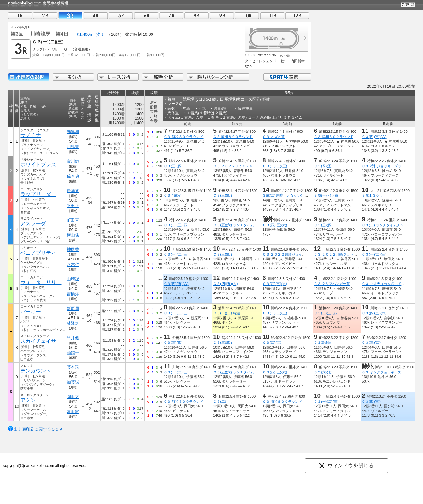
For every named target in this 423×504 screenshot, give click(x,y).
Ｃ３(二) (219, 402)
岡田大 (73, 397)
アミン (28, 400)
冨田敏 (73, 412)
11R (272, 15)
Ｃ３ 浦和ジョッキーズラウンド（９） (392, 166)
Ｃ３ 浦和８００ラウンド (183, 137)
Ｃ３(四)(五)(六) (374, 137)
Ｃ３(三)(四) (173, 166)
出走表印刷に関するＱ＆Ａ (38, 429)
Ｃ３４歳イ (172, 195)
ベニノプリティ (38, 253)
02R (45, 15)
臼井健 (73, 338)
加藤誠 (73, 382)
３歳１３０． (372, 195)
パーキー (31, 312)
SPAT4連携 (287, 77)
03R (70, 15)
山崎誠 (73, 279)
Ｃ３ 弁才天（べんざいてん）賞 (387, 284)
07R (171, 15)
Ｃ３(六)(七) (323, 372)
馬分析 (73, 77)
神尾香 (73, 249)
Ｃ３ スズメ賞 (274, 137)
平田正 (73, 206)
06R (146, 15)
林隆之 (73, 323)
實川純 (73, 161)
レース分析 (118, 77)
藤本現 (73, 367)
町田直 (73, 220)
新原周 (73, 308)
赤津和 (73, 132)
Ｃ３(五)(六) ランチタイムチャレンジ (242, 225)
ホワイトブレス (38, 165)
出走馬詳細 (29, 77)
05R (121, 15)
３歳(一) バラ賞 (326, 195)
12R (297, 15)
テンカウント (36, 371)
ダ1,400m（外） (91, 34)
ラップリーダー (38, 194)
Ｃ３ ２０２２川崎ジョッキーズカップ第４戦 (298, 254)
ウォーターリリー (41, 282)
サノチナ (31, 135)
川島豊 (73, 147)
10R (247, 15)
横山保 (73, 235)
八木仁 (73, 264)
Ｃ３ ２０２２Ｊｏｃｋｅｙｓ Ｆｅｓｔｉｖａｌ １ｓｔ (259, 166)
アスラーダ (33, 224)
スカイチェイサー (41, 341)
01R (20, 15)
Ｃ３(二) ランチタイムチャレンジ (388, 225)
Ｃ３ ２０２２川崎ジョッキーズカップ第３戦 (349, 254)
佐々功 (73, 176)
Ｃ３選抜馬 (323, 342)
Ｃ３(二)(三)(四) (176, 225)
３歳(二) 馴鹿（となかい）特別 (287, 195)
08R (197, 15)
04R (96, 15)
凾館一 (73, 353)
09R (222, 15)
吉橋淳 (73, 294)
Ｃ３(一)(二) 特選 (226, 313)
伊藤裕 (73, 191)
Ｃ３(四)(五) (323, 166)
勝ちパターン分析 (218, 77)
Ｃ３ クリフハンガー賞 (332, 284)
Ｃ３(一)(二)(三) (275, 166)
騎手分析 (163, 77)
